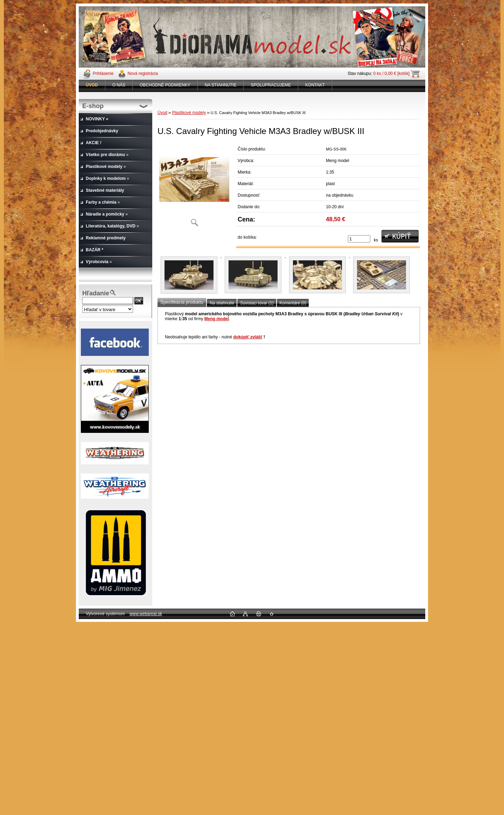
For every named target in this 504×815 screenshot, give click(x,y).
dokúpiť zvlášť (248, 337)
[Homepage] (92, 85)
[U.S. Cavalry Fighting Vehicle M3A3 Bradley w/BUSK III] (194, 187)
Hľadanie (96, 293)
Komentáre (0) (293, 303)
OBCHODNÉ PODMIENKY (165, 85)
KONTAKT (315, 85)
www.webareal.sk (146, 614)
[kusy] (359, 239)
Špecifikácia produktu (182, 302)
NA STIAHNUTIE (221, 85)
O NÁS (119, 85)
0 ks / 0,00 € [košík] (391, 73)
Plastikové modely (189, 113)
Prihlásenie (103, 73)
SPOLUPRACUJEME (271, 85)
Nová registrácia (143, 73)
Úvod (162, 113)
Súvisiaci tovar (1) (257, 303)
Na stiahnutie (222, 303)
